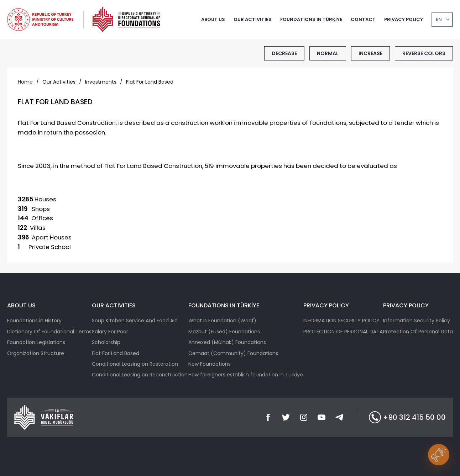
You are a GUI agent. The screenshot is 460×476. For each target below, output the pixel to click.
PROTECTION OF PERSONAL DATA (343, 332)
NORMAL (328, 53)
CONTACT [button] (363, 19)
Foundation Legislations (36, 342)
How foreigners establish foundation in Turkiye (246, 375)
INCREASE (370, 53)
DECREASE (284, 53)
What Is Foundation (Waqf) (222, 321)
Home (25, 82)
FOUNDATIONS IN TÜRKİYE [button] (311, 19)
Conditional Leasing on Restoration (135, 364)
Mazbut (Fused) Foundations (224, 332)
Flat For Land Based (116, 353)
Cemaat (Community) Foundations (233, 353)
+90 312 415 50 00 (407, 417)
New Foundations (210, 364)
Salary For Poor (110, 332)
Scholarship (106, 342)
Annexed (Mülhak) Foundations (227, 342)
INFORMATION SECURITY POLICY (341, 321)
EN (439, 19)
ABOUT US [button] (213, 19)
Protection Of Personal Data (418, 332)
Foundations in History (34, 321)
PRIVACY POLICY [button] (404, 19)
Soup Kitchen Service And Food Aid (135, 321)
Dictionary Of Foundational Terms (49, 332)
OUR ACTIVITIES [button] (253, 19)
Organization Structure (36, 353)
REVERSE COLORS (424, 53)
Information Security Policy (417, 321)
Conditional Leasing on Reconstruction (140, 375)
